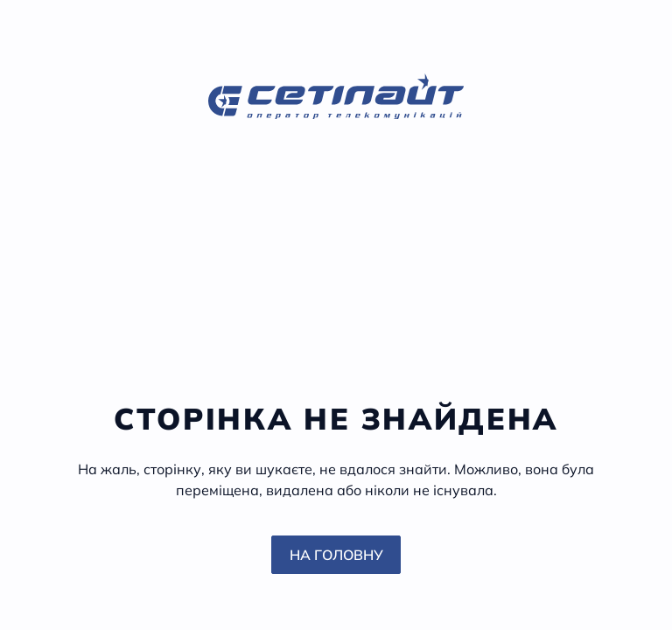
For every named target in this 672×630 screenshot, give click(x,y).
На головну (336, 555)
